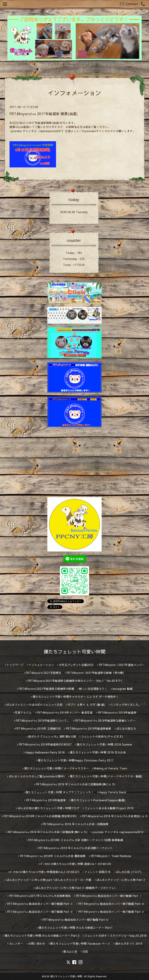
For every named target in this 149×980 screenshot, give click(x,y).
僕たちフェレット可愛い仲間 (75, 652)
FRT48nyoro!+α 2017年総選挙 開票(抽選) (44, 114)
